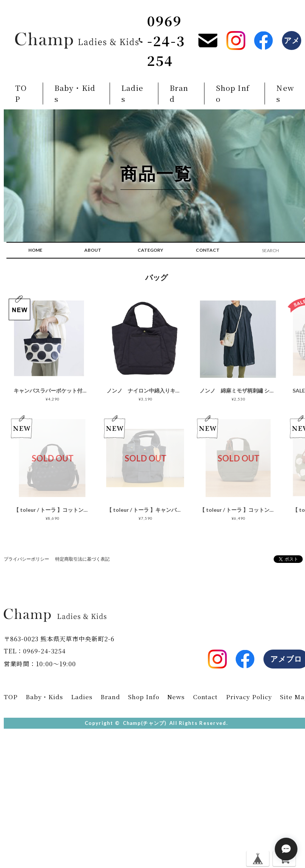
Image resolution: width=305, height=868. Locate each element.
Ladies (132, 94)
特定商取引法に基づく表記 (82, 560)
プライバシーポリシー (26, 560)
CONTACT (208, 251)
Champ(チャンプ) (145, 724)
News (175, 697)
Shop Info (232, 94)
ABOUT (93, 251)
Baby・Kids (75, 94)
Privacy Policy (249, 697)
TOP (21, 94)
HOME (35, 251)
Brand (178, 94)
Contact (204, 697)
